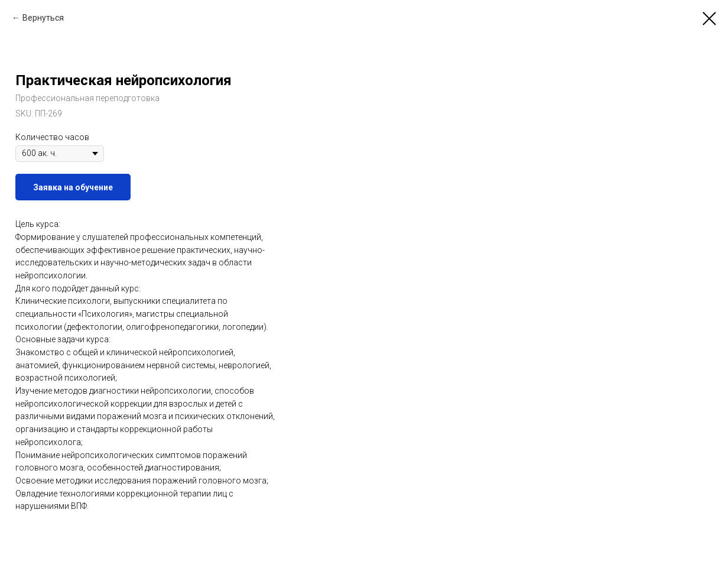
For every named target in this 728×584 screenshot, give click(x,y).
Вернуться (43, 18)
